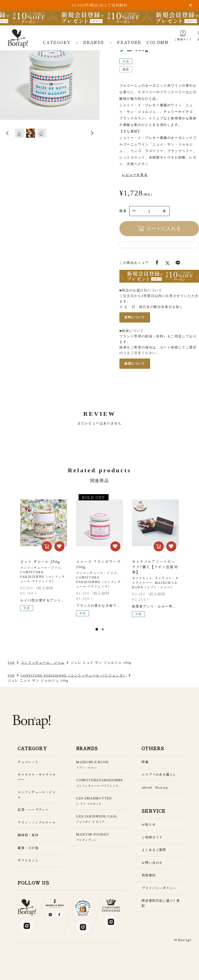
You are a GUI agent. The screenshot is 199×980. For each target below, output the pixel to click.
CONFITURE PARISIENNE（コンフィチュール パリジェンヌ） (74, 675)
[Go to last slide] (8, 141)
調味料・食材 (28, 835)
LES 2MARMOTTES (99, 801)
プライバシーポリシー (159, 888)
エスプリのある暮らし (159, 774)
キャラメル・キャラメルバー (37, 777)
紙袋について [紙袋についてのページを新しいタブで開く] (135, 364)
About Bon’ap (155, 787)
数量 (123, 211)
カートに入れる (159, 229)
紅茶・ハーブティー (33, 810)
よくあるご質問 (154, 850)
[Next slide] (92, 141)
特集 (145, 762)
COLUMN (158, 42)
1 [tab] (97, 629)
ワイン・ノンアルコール (37, 822)
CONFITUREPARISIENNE (99, 783)
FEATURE (129, 42)
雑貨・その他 (28, 848)
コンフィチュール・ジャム (43, 663)
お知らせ (148, 824)
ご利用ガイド (152, 837)
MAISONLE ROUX (99, 765)
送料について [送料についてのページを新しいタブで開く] (135, 317)
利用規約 (148, 875)
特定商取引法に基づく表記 (161, 903)
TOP (11, 663)
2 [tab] (103, 629)
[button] (25, 141)
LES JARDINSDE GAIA (99, 819)
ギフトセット (28, 860)
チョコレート (28, 762)
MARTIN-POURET (99, 837)
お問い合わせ (152, 863)
